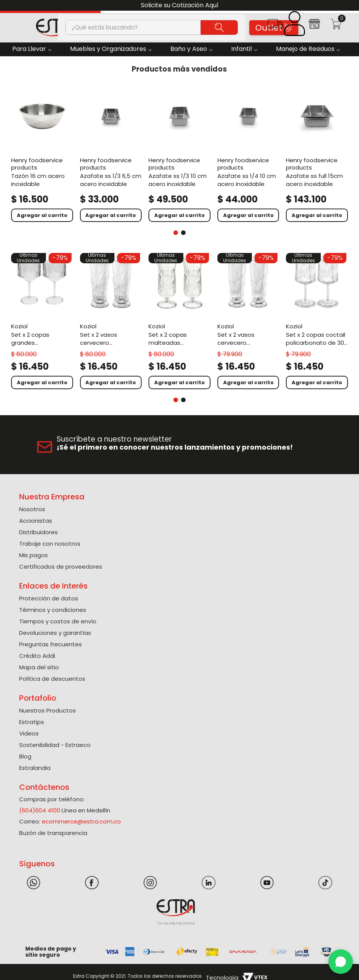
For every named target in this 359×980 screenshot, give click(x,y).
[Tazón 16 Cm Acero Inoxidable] (42, 154)
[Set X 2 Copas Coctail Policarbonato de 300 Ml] (317, 321)
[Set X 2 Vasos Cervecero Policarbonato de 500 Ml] (111, 321)
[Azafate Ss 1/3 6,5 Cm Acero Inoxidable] (111, 154)
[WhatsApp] (341, 962)
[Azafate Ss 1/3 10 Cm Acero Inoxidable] (179, 154)
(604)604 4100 (40, 810)
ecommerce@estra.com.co (81, 821)
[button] (275, 27)
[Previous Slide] (9, 6)
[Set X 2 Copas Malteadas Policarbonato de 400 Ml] (179, 321)
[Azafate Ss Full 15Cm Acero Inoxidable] (317, 154)
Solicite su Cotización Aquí (180, 5)
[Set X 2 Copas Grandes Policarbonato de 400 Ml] (42, 321)
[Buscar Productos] (219, 27)
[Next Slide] (350, 6)
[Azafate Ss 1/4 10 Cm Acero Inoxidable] (248, 154)
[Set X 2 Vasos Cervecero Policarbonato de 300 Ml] (248, 321)
